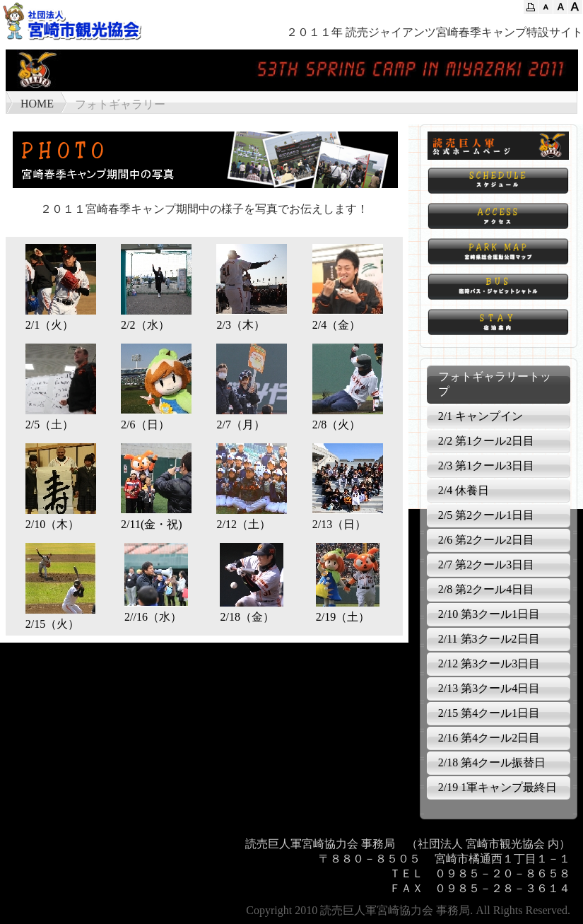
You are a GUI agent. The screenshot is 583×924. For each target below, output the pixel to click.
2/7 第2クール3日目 (486, 565)
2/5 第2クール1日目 (486, 515)
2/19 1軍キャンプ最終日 (497, 787)
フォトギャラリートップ (495, 384)
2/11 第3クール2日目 (489, 639)
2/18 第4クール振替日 (492, 762)
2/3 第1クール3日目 (486, 466)
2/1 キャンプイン (481, 416)
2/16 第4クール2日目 (489, 738)
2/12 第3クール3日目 (489, 663)
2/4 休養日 (464, 490)
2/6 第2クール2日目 (486, 540)
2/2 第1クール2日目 (486, 441)
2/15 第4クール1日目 (489, 713)
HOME (37, 104)
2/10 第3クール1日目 (489, 614)
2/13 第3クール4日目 (489, 688)
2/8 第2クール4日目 (486, 589)
